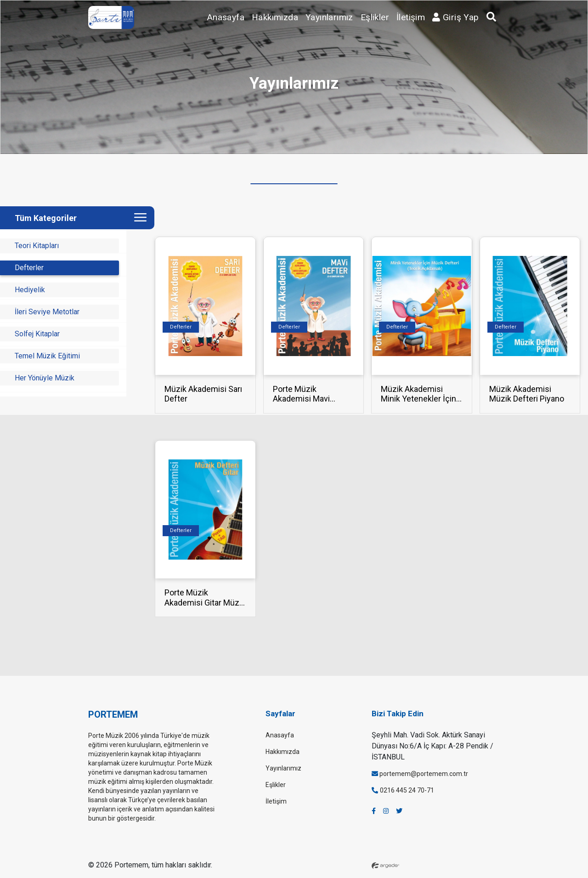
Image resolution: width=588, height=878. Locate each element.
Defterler (29, 268)
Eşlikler (375, 17)
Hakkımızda (275, 17)
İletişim (411, 17)
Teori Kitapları (37, 246)
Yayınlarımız (329, 17)
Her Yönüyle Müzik (45, 378)
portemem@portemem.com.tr (420, 774)
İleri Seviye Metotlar (47, 312)
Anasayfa (226, 17)
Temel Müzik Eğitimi (47, 356)
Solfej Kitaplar (37, 334)
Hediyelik (30, 290)
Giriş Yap (455, 17)
